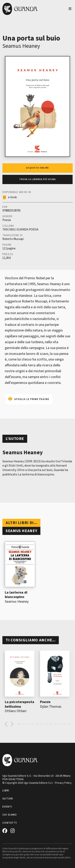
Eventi (7, 807)
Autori (8, 799)
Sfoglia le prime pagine (32, 399)
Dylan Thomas (51, 707)
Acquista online (37, 168)
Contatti (10, 823)
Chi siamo (10, 815)
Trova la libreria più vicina (37, 179)
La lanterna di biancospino (16, 595)
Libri (6, 791)
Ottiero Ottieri (16, 711)
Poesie (45, 702)
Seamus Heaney (21, 46)
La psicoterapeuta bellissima (19, 704)
